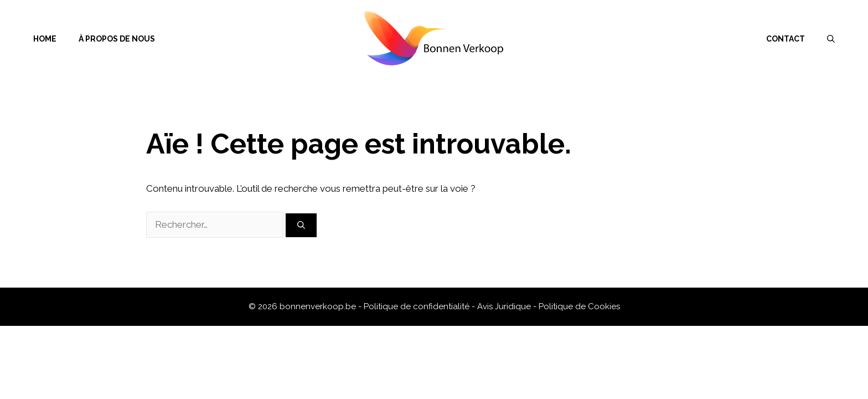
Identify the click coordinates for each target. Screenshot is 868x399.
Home (45, 39)
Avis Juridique (505, 306)
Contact (786, 39)
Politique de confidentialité (418, 306)
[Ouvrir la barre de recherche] (831, 39)
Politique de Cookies (579, 306)
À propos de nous (117, 39)
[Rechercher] (301, 225)
